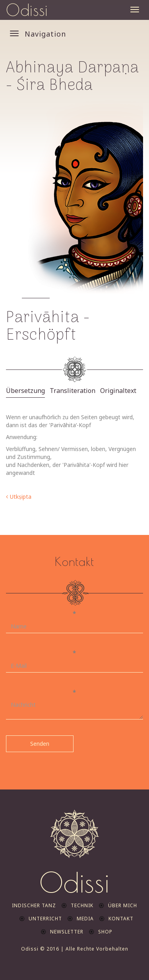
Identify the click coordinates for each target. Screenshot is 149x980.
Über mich (123, 905)
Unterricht (45, 919)
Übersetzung (25, 391)
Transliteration (73, 391)
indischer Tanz (34, 905)
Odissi (27, 10)
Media (85, 919)
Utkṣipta (21, 497)
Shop (105, 932)
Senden (40, 744)
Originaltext (118, 391)
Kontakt (121, 919)
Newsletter (67, 932)
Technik (82, 905)
